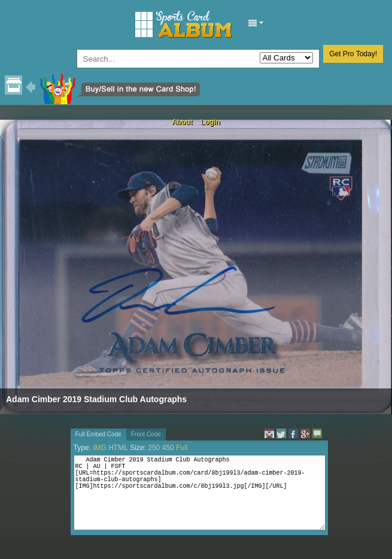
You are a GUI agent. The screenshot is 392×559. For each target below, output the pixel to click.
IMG (100, 448)
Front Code (146, 434)
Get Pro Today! (353, 54)
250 (154, 448)
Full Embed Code (98, 434)
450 (168, 448)
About (182, 122)
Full (182, 448)
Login (210, 122)
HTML (118, 448)
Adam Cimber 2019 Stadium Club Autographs (96, 399)
